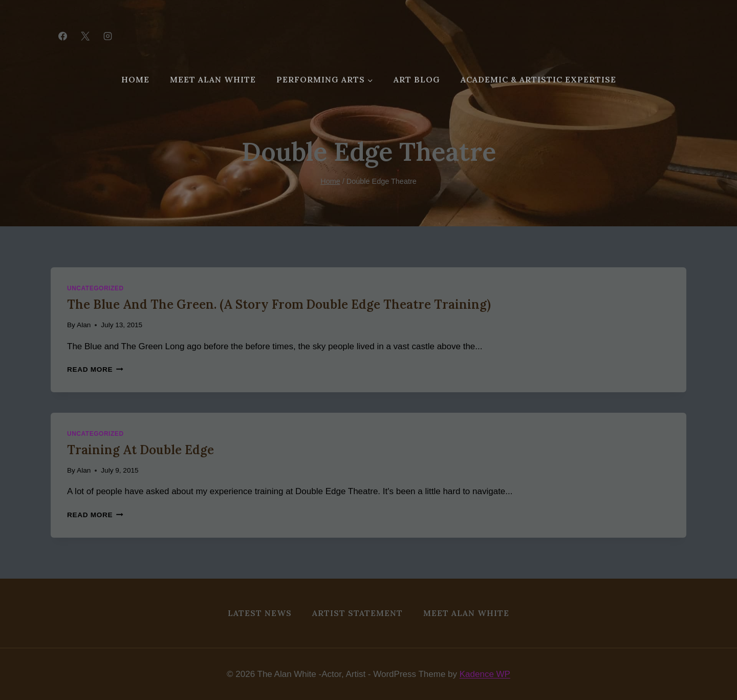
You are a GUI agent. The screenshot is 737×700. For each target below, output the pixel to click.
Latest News (260, 613)
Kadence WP (485, 674)
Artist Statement (357, 613)
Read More (95, 369)
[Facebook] (62, 36)
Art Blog (417, 79)
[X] (85, 36)
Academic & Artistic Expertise (538, 79)
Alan (84, 325)
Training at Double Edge (140, 450)
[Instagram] (107, 36)
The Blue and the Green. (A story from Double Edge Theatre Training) (279, 304)
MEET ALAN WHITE (213, 79)
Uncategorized (95, 288)
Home (135, 79)
